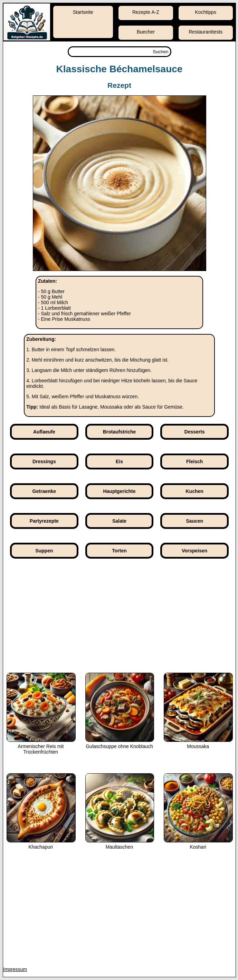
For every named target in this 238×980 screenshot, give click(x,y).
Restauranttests (206, 32)
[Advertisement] (119, 621)
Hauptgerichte (119, 491)
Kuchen (195, 491)
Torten (119, 551)
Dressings (44, 461)
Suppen (44, 551)
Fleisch (194, 461)
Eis (119, 461)
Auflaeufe (44, 432)
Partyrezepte (44, 521)
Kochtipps (206, 12)
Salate (119, 521)
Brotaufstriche (120, 432)
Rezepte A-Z (146, 12)
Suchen (160, 52)
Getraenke (44, 491)
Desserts (195, 432)
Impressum (15, 969)
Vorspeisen (194, 551)
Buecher (146, 32)
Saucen (194, 521)
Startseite (83, 12)
